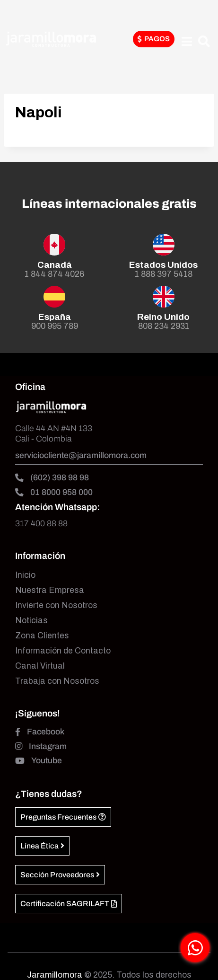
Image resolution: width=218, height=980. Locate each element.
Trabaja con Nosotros (57, 681)
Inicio (25, 575)
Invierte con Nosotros (56, 605)
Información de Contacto (63, 651)
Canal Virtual (40, 666)
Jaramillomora (55, 975)
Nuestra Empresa (50, 590)
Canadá (55, 265)
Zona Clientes (42, 636)
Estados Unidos (163, 265)
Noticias (31, 621)
